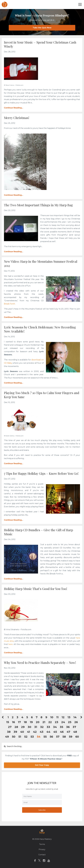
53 (32, 737)
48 (75, 732)
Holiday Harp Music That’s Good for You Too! (36, 589)
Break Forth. (10, 304)
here (10, 644)
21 (44, 722)
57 (58, 737)
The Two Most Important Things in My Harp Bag (38, 205)
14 (75, 717)
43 (42, 732)
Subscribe (42, 810)
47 (68, 732)
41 (28, 732)
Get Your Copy (42, 765)
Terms (42, 844)
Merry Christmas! (17, 118)
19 (31, 722)
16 (13, 722)
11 (57, 717)
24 (63, 722)
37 (74, 727)
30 (29, 727)
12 (63, 717)
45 (55, 732)
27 (10, 727)
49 (7, 737)
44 (48, 732)
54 (39, 737)
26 (76, 722)
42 (35, 732)
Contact (42, 855)
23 (57, 722)
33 (48, 727)
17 (19, 722)
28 (16, 727)
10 (52, 717)
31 (36, 727)
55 (45, 737)
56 (51, 737)
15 (8, 722)
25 (70, 722)
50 (14, 737)
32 (42, 727)
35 (61, 727)
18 (25, 722)
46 (62, 732)
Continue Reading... (14, 108)
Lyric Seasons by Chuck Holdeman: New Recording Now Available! (40, 329)
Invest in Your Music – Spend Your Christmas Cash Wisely (40, 44)
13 (69, 717)
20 (38, 722)
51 (20, 737)
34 (55, 727)
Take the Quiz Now (42, 28)
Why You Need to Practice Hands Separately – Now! (40, 663)
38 (9, 732)
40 (22, 732)
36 (68, 727)
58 (64, 737)
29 (23, 727)
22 (50, 722)
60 (77, 737)
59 (71, 737)
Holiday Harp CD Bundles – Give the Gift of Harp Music (38, 532)
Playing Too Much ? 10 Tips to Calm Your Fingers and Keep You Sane (42, 395)
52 (26, 737)
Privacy (42, 849)
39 (15, 732)
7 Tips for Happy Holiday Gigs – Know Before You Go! (41, 473)
